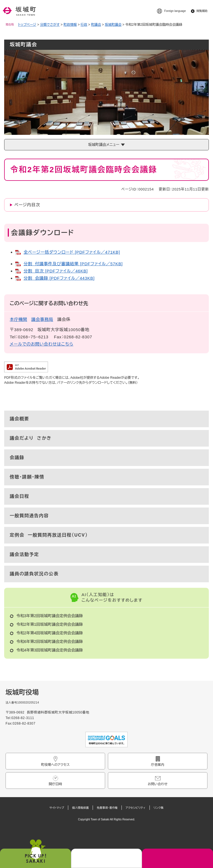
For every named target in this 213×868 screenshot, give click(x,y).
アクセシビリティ (136, 808)
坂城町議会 (113, 25)
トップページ (27, 25)
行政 (84, 25)
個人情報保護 (80, 808)
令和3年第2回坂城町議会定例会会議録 (50, 616)
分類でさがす (50, 25)
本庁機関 (18, 319)
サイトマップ (57, 808)
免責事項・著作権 (107, 808)
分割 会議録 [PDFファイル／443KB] (59, 278)
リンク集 (159, 808)
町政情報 (70, 25)
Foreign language (175, 11)
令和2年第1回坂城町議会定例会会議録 (50, 624)
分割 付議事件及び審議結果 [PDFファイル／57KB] (73, 264)
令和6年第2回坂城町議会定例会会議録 (50, 642)
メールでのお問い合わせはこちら (41, 344)
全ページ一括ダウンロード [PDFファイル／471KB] (72, 252)
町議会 (96, 25)
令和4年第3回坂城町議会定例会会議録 (50, 650)
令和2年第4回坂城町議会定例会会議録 (50, 633)
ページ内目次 (27, 205)
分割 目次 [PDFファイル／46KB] (56, 271)
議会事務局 (42, 319)
